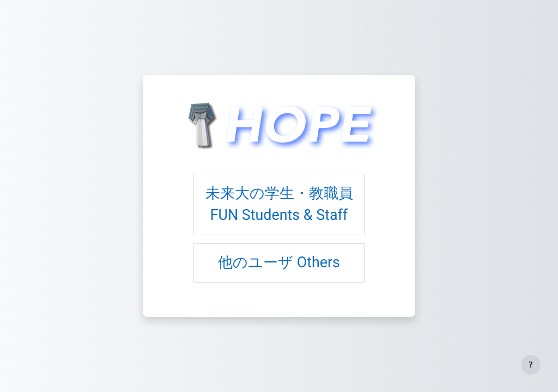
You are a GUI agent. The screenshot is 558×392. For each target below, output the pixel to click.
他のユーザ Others (279, 262)
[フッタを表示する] (531, 365)
